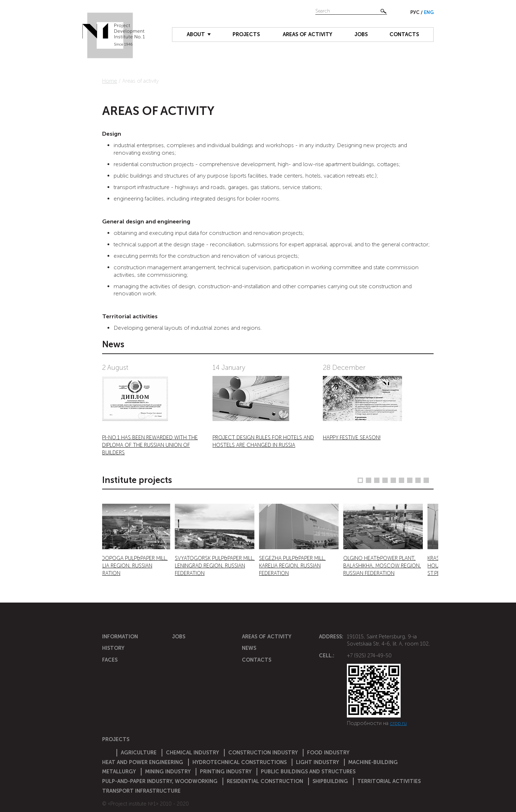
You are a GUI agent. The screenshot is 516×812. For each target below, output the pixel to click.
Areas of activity (307, 34)
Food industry (328, 753)
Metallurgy (119, 772)
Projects (246, 34)
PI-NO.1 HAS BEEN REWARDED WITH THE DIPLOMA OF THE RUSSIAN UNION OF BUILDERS (150, 445)
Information (120, 637)
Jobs (361, 34)
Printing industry (226, 772)
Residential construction (265, 781)
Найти (383, 11)
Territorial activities (389, 781)
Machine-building (373, 762)
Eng (429, 12)
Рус (415, 12)
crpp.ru (398, 723)
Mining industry (168, 772)
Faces (110, 660)
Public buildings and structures (308, 772)
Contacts (404, 34)
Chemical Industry (192, 753)
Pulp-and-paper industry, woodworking (160, 781)
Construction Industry (263, 753)
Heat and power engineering (143, 762)
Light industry (317, 762)
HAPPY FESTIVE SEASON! (352, 438)
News (249, 648)
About (196, 34)
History (113, 648)
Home (110, 81)
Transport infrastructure (141, 791)
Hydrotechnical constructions (240, 762)
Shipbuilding (330, 781)
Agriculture (139, 753)
